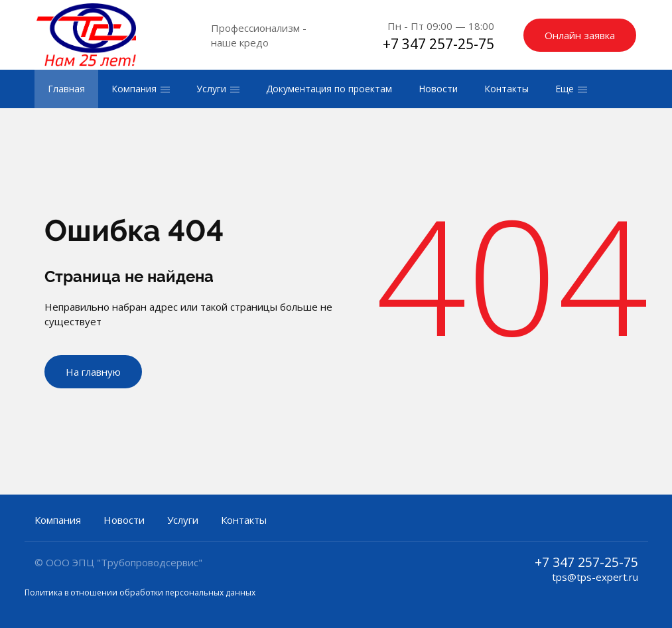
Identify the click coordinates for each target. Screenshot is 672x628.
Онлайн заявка (580, 35)
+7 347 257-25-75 (438, 44)
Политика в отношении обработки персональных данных (140, 592)
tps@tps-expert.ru (595, 577)
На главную (93, 372)
